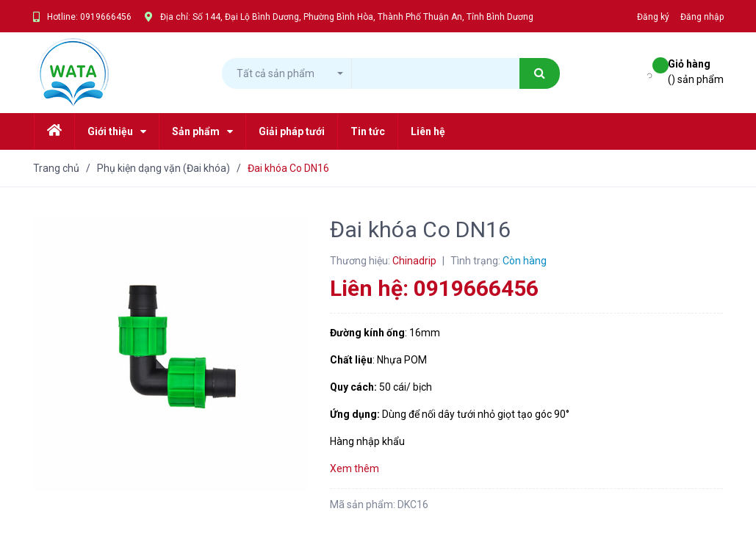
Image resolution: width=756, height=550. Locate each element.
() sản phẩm (696, 71)
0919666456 (106, 17)
